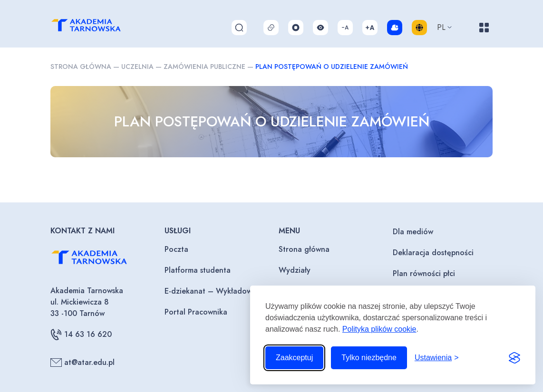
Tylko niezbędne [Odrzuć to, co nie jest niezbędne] (369, 358)
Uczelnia (137, 67)
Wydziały (295, 270)
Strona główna (81, 67)
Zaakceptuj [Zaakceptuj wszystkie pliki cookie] (294, 358)
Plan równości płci (424, 273)
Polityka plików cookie (379, 329)
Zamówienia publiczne (204, 67)
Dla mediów (413, 232)
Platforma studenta (198, 270)
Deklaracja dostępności (433, 253)
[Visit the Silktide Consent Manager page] (514, 358)
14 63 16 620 (81, 335)
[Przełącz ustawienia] (437, 358)
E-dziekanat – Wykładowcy (212, 291)
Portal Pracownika (196, 312)
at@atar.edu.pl (82, 363)
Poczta (176, 249)
